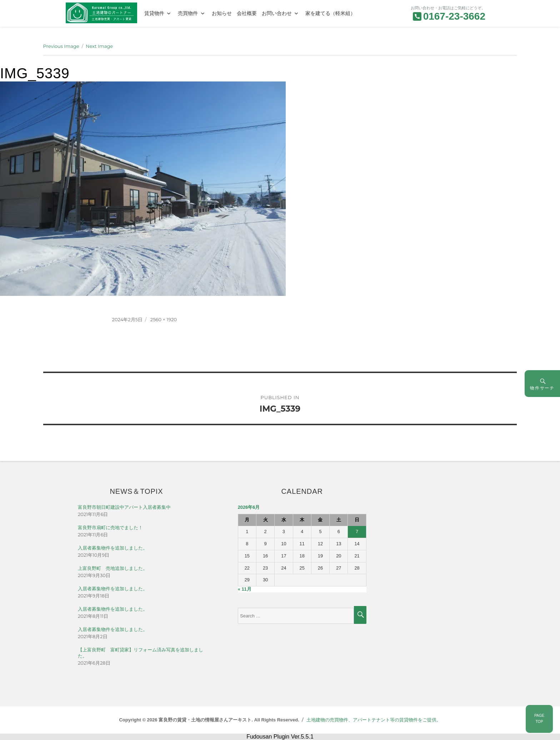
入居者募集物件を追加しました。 (113, 548)
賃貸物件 (154, 13)
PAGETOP (539, 719)
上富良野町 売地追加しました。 (113, 568)
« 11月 (245, 589)
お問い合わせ (277, 13)
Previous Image (61, 46)
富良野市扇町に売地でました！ (110, 528)
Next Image (99, 46)
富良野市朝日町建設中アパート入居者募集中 (124, 507)
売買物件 (188, 13)
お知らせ (222, 13)
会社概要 (247, 13)
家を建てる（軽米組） (330, 13)
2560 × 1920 (164, 319)
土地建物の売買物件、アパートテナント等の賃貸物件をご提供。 (374, 720)
